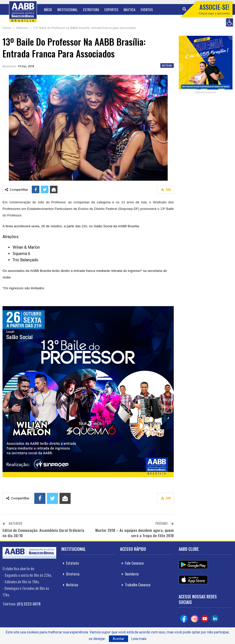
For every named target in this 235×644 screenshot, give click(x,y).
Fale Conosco (134, 563)
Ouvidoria (132, 574)
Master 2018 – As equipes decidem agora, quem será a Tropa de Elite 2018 (135, 533)
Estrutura (91, 9)
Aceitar (119, 639)
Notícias (167, 65)
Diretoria (73, 574)
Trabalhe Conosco (138, 585)
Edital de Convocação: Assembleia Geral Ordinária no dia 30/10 (43, 533)
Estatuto (72, 563)
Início (48, 9)
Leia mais (139, 639)
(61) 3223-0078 (29, 604)
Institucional (67, 9)
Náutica (129, 9)
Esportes (111, 9)
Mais (144, 9)
